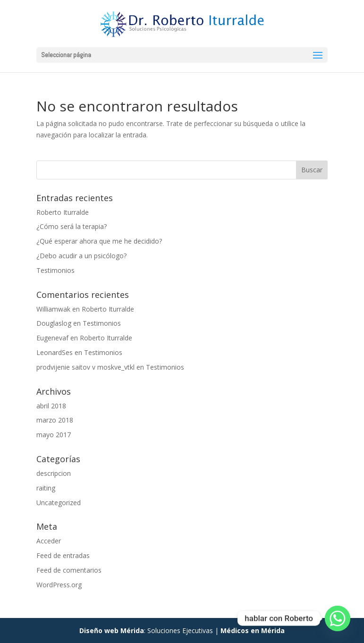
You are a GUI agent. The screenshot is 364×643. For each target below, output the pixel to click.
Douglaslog (54, 323)
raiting (46, 488)
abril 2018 (51, 406)
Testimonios (55, 270)
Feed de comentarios (69, 570)
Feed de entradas (63, 555)
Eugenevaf (52, 338)
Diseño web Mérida (112, 630)
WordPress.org (59, 585)
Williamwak (53, 309)
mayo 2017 (54, 435)
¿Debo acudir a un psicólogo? (81, 256)
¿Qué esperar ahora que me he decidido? (99, 241)
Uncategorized (59, 503)
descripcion (54, 473)
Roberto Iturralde (63, 212)
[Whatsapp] (338, 618)
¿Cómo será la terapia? (72, 226)
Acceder (49, 541)
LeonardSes (55, 352)
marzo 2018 (55, 420)
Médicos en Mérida (253, 630)
